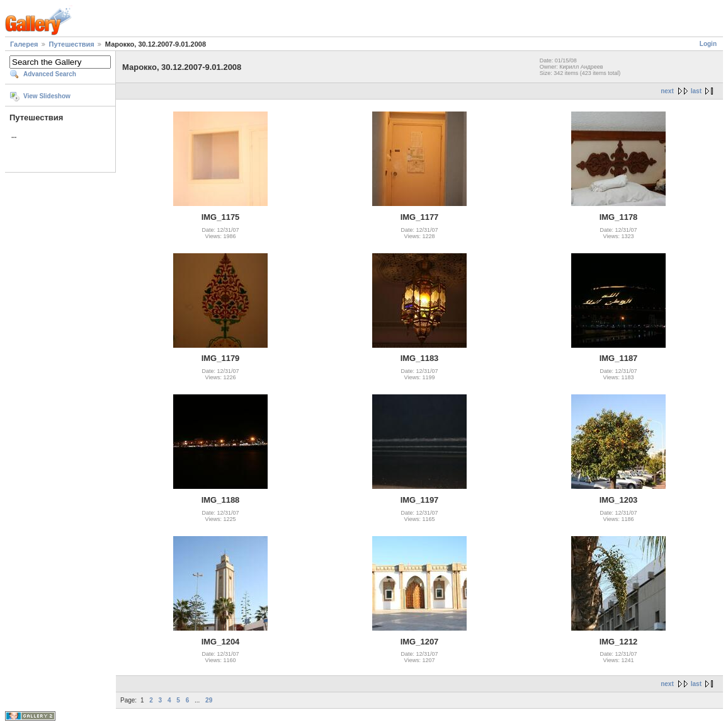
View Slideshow (47, 96)
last (696, 91)
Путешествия (72, 44)
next (667, 91)
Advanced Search (50, 74)
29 (209, 700)
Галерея (24, 44)
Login (708, 44)
